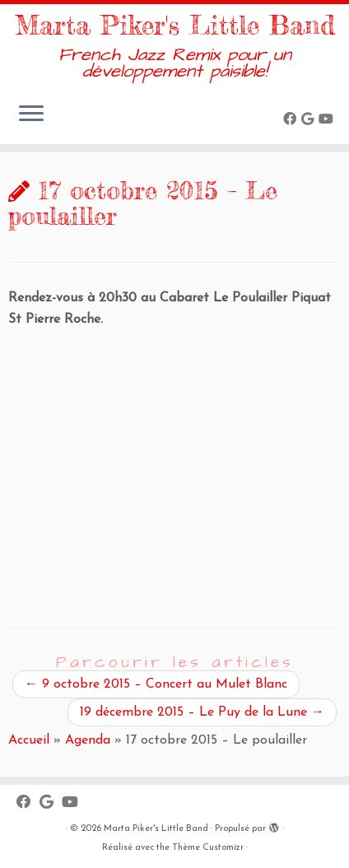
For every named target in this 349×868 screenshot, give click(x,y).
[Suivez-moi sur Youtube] (328, 120)
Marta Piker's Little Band (175, 26)
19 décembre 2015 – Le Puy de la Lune (202, 712)
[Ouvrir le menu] (31, 114)
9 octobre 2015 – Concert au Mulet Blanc (156, 684)
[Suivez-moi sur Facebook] (292, 120)
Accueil (29, 740)
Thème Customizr (208, 848)
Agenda (88, 740)
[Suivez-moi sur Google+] (310, 120)
